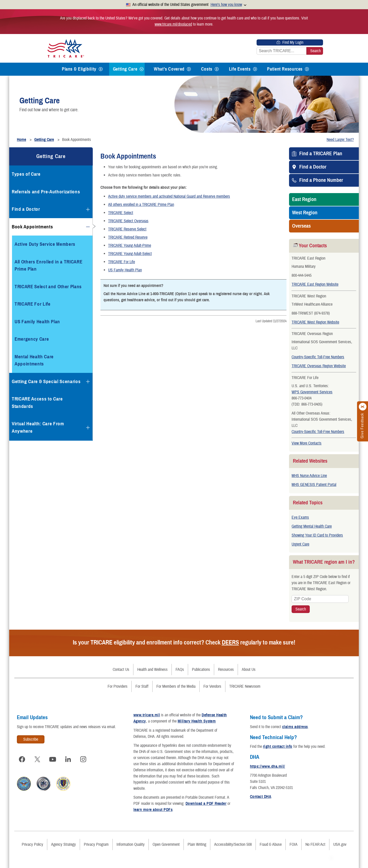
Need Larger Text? (340, 140)
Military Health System (197, 719)
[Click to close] (363, 407)
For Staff (142, 684)
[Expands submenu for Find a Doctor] (88, 209)
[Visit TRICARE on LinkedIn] (68, 757)
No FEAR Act (315, 842)
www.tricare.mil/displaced (173, 24)
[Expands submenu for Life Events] (255, 69)
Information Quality (131, 842)
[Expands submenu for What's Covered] (189, 69)
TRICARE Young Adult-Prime (130, 246)
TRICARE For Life (122, 262)
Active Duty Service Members (45, 244)
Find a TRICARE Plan (321, 154)
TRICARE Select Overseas (128, 221)
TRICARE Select (121, 213)
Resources (226, 667)
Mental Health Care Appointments (34, 360)
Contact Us (121, 667)
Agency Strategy (64, 842)
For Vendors (212, 684)
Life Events (240, 69)
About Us (249, 667)
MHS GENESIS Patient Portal (314, 485)
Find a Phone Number (321, 180)
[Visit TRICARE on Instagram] (83, 757)
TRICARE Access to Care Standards (37, 403)
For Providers (118, 684)
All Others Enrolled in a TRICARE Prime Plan (48, 265)
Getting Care (125, 69)
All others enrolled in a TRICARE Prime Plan (141, 205)
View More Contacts (307, 443)
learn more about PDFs (153, 807)
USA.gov (340, 842)
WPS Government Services (312, 392)
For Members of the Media (176, 684)
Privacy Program (96, 842)
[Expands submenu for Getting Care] (142, 69)
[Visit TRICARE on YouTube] (53, 757)
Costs (207, 69)
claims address (295, 724)
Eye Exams (300, 517)
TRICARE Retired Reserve (128, 237)
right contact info (278, 744)
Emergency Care (32, 339)
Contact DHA (261, 794)
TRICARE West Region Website (315, 322)
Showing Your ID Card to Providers (317, 535)
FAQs (180, 667)
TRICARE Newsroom (245, 684)
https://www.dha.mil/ (268, 764)
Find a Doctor (313, 167)
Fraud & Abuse (271, 842)
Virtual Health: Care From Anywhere (38, 427)
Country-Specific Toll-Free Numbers (318, 357)
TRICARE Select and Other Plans (48, 287)
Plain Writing (197, 842)
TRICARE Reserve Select (127, 229)
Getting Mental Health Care (312, 526)
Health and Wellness (152, 667)
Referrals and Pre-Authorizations (46, 192)
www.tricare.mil (147, 713)
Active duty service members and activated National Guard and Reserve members (169, 196)
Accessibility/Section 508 (233, 842)
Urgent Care (300, 544)
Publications (201, 667)
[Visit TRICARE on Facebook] (22, 757)
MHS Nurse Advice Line (309, 476)
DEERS (230, 640)
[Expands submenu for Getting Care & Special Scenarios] (88, 382)
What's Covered (169, 69)
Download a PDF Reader (206, 801)
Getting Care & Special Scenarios (46, 381)
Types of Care (26, 174)
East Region (304, 199)
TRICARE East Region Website (315, 284)
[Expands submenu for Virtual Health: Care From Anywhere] (88, 428)
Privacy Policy (32, 842)
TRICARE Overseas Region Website (319, 366)
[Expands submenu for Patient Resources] (307, 69)
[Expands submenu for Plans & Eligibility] (101, 69)
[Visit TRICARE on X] (37, 757)
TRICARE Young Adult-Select (130, 254)
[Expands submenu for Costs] (217, 69)
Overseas (301, 226)
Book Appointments (32, 227)
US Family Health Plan (125, 270)
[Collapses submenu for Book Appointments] (88, 227)
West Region (305, 213)
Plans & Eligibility (79, 69)
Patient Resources (285, 69)
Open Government (166, 842)
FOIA (294, 842)
